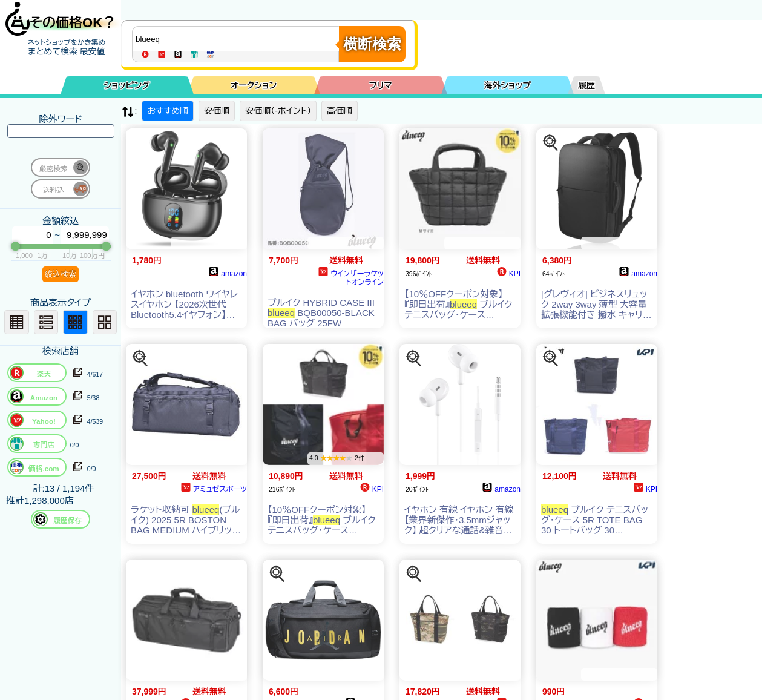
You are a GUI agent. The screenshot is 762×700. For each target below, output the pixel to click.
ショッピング (127, 85)
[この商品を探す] (551, 143)
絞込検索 (61, 274)
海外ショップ (507, 85)
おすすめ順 (168, 111)
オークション (254, 85)
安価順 (217, 111)
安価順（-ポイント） (278, 111)
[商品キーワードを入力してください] (238, 39)
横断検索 (372, 44)
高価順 (340, 111)
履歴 (586, 85)
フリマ (381, 85)
